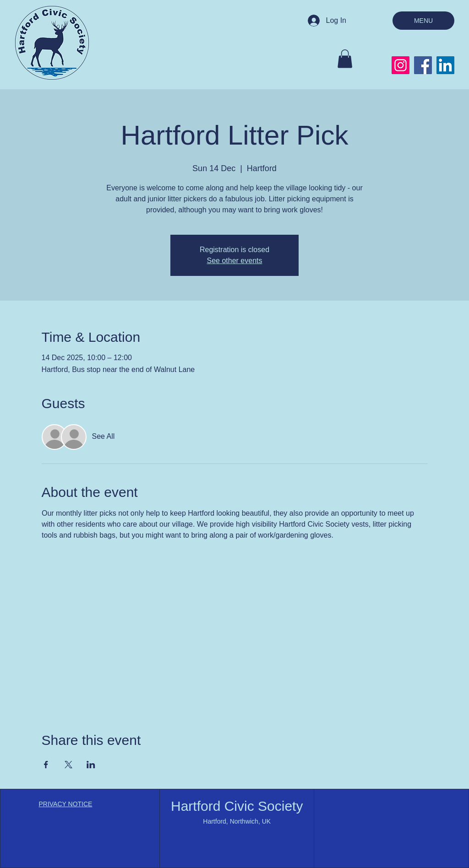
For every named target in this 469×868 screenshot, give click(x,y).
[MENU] (423, 21)
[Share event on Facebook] (46, 765)
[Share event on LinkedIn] (91, 765)
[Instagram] (401, 65)
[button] (345, 59)
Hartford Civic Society (237, 806)
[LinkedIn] (445, 65)
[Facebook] (423, 65)
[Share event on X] (68, 765)
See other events (235, 261)
